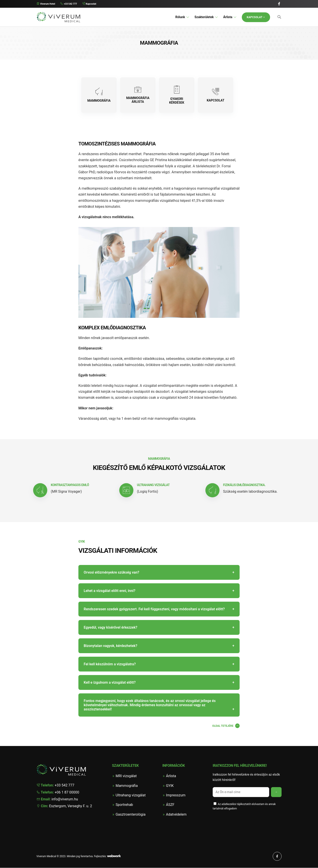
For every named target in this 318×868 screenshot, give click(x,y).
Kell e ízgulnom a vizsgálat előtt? (110, 683)
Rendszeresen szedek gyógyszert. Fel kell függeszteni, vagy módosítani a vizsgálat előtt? (154, 610)
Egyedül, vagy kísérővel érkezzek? (111, 628)
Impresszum (176, 795)
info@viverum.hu (57, 799)
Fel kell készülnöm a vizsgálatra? (110, 665)
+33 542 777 (72, 4)
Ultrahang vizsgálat (131, 795)
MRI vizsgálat (126, 776)
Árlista (228, 17)
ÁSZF (170, 805)
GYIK (170, 786)
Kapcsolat (95, 4)
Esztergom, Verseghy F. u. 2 (64, 806)
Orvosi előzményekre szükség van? (111, 573)
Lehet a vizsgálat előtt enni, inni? (110, 591)
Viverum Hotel (47, 4)
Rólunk (180, 17)
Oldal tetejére (223, 726)
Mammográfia (127, 786)
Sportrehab (124, 805)
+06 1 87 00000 (58, 793)
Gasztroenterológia (130, 815)
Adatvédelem (176, 815)
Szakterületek (204, 17)
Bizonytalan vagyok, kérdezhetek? (111, 646)
